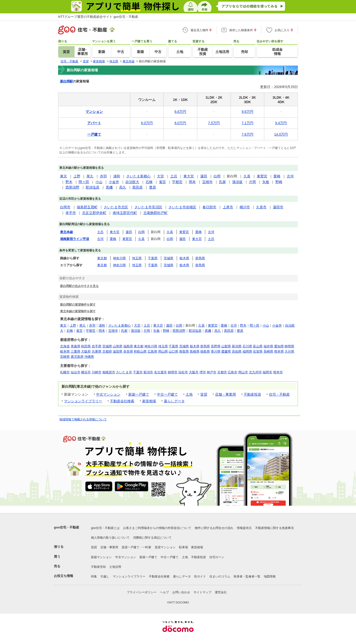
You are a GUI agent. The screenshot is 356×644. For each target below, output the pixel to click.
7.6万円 (247, 134)
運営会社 (221, 592)
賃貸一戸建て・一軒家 (136, 547)
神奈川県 (119, 258)
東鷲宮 (262, 176)
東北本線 (67, 232)
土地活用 (115, 567)
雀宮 (162, 182)
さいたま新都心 (138, 176)
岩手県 (97, 346)
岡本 (192, 182)
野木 (69, 182)
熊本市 (278, 372)
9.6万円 (247, 112)
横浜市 (86, 372)
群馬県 (200, 258)
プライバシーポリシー (142, 592)
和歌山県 (140, 351)
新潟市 (148, 372)
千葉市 (138, 372)
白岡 (217, 176)
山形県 (118, 346)
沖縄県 (89, 357)
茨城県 (168, 258)
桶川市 (245, 207)
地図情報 (270, 576)
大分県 (289, 351)
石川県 (247, 346)
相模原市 (109, 372)
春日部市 (209, 207)
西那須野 (72, 187)
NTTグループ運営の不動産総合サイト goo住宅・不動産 (98, 17)
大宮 (160, 176)
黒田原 (137, 187)
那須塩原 (92, 187)
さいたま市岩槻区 (182, 207)
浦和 (117, 176)
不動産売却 (98, 567)
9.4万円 (281, 123)
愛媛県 (226, 351)
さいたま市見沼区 (148, 207)
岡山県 (163, 351)
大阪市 (194, 372)
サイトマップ (202, 592)
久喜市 (261, 207)
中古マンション (108, 394)
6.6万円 (180, 112)
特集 (94, 576)
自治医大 (132, 182)
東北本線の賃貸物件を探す (78, 311)
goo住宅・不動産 (67, 527)
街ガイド (200, 576)
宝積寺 (207, 182)
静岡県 (289, 346)
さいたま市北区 (116, 207)
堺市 (203, 372)
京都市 (222, 372)
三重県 (76, 351)
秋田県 (86, 346)
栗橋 (277, 176)
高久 (123, 187)
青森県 (76, 346)
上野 (77, 176)
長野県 (216, 346)
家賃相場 (149, 401)
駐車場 (183, 547)
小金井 (114, 182)
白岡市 (65, 207)
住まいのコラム (220, 576)
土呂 (174, 176)
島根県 (195, 351)
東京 (64, 176)
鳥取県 (184, 351)
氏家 (222, 182)
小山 (99, 182)
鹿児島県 (77, 357)
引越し (105, 576)
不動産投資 (252, 394)
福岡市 (267, 372)
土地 (189, 394)
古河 (290, 176)
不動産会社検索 (122, 401)
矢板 (266, 182)
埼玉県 (137, 258)
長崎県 (268, 351)
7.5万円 (214, 123)
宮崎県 (65, 357)
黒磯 (109, 187)
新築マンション (101, 557)
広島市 (233, 372)
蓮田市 (278, 207)
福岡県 (247, 351)
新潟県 (237, 346)
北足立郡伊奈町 (94, 213)
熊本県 (279, 351)
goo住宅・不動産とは (105, 528)
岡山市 (243, 372)
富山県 (258, 346)
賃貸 (204, 394)
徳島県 (205, 351)
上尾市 (228, 207)
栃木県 (184, 258)
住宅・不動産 (279, 394)
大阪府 (86, 351)
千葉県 (153, 258)
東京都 (102, 258)
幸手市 (71, 213)
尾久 (90, 176)
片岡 (252, 182)
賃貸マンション (165, 547)
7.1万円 (247, 123)
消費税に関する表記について (152, 538)
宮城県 (107, 346)
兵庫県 (97, 351)
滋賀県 (118, 351)
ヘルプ (164, 592)
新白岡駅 (67, 81)
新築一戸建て (139, 394)
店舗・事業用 (225, 394)
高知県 (237, 351)
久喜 (247, 176)
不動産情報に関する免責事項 (274, 528)
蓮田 (204, 176)
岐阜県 (65, 351)
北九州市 (255, 372)
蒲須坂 (237, 182)
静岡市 (173, 372)
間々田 (84, 182)
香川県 (216, 351)
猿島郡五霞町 (87, 207)
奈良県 (128, 351)
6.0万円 (147, 123)
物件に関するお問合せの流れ (214, 528)
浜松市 (183, 372)
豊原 (153, 187)
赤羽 (103, 176)
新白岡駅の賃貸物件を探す (78, 304)
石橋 (149, 182)
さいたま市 (124, 372)
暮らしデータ (174, 401)
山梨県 (226, 346)
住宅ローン (217, 557)
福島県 (128, 346)
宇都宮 (177, 182)
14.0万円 (281, 134)
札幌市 (65, 372)
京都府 (107, 351)
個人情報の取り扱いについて (110, 538)
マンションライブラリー (83, 401)
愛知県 (279, 346)
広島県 (152, 351)
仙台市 (76, 372)
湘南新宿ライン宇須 (75, 239)
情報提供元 (244, 528)
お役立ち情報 (64, 576)
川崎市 (97, 372)
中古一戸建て (167, 394)
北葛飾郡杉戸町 (156, 213)
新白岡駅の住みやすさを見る (79, 286)
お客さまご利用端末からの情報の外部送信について (157, 528)
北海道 (65, 346)
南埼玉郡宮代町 (125, 213)
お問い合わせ (181, 592)
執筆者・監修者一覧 (247, 576)
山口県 (173, 351)
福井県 (268, 346)
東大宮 (189, 176)
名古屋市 (160, 372)
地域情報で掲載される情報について (83, 419)
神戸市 (211, 372)
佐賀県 (258, 351)
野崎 (279, 182)
